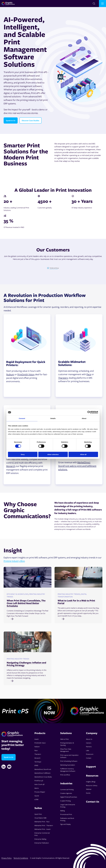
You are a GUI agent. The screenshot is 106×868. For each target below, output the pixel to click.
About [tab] (84, 418)
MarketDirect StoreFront (43, 769)
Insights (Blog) (91, 782)
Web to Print (64, 739)
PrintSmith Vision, (26, 374)
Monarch (37, 758)
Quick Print (38, 814)
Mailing (62, 811)
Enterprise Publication (42, 843)
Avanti (36, 739)
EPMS (36, 765)
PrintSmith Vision (40, 743)
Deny (23, 454)
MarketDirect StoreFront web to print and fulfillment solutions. (77, 466)
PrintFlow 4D (39, 781)
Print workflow (65, 775)
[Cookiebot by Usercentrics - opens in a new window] (89, 412)
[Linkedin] (4, 767)
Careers (89, 743)
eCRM (36, 799)
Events (88, 793)
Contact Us (93, 802)
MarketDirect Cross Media (43, 777)
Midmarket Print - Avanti (42, 829)
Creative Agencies (66, 793)
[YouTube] (9, 767)
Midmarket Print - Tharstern (44, 825)
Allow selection (53, 454)
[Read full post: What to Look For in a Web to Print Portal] (78, 619)
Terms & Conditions (21, 858)
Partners (89, 747)
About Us (89, 739)
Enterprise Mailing (40, 839)
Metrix (37, 788)
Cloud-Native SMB (40, 818)
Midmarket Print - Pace (42, 822)
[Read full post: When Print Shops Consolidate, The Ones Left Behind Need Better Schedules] (28, 619)
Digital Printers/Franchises (69, 797)
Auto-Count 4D (39, 784)
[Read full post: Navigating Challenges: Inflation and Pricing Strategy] (28, 681)
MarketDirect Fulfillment (42, 773)
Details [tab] (53, 418)
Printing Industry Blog (14, 561)
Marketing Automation (68, 765)
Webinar (89, 789)
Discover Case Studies (30, 120)
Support (91, 766)
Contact (89, 758)
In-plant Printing (65, 801)
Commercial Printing (67, 789)
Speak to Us (11, 120)
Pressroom (90, 754)
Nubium (10, 374)
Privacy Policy (7, 858)
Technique (38, 762)
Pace (89, 374)
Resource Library (92, 785)
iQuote (37, 796)
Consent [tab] (22, 418)
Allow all (83, 454)
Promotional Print (66, 814)
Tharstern (63, 378)
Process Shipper (40, 792)
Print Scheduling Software (69, 761)
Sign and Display (65, 824)
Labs (88, 750)
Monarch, (11, 466)
